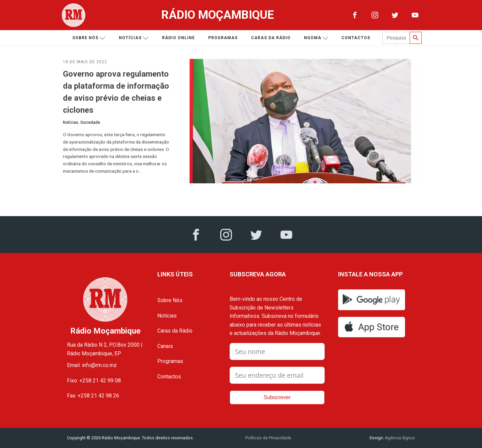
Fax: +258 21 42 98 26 (93, 396)
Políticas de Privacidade (268, 438)
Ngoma (316, 38)
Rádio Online (178, 38)
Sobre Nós (170, 300)
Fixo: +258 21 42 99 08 (94, 381)
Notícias (134, 38)
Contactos (356, 38)
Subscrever (277, 397)
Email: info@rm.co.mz (92, 365)
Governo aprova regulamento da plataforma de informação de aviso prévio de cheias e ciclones (116, 92)
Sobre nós (89, 38)
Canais (165, 346)
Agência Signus (399, 438)
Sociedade (90, 122)
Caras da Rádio (271, 38)
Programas (223, 38)
